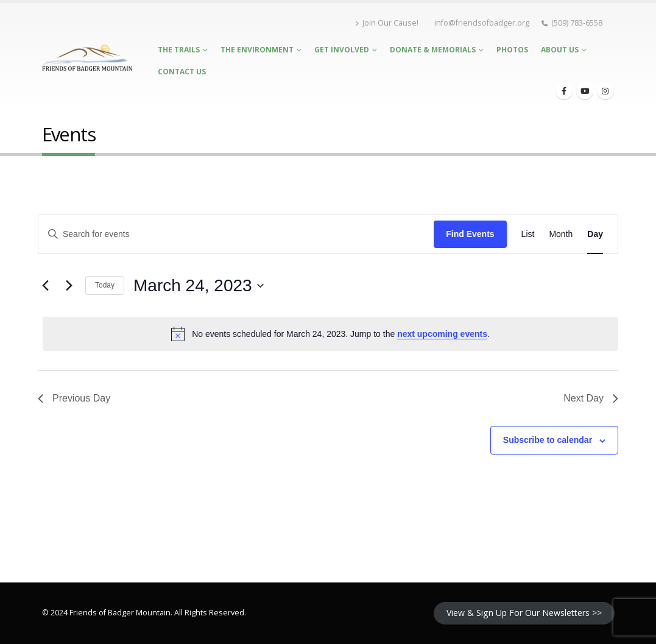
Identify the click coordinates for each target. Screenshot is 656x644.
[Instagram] (605, 91)
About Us (560, 50)
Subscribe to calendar (548, 440)
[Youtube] (585, 91)
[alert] (330, 334)
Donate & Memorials (433, 50)
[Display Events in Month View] (561, 234)
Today (105, 285)
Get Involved (342, 50)
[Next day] (69, 286)
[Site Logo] (87, 58)
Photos (512, 50)
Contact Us (182, 72)
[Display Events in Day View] (595, 234)
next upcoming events (442, 334)
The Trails (179, 50)
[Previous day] (45, 286)
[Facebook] (564, 91)
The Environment (257, 50)
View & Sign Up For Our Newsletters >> (524, 613)
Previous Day (74, 398)
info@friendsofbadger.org (482, 23)
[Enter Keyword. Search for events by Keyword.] (236, 234)
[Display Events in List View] (528, 234)
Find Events (470, 234)
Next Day (591, 398)
